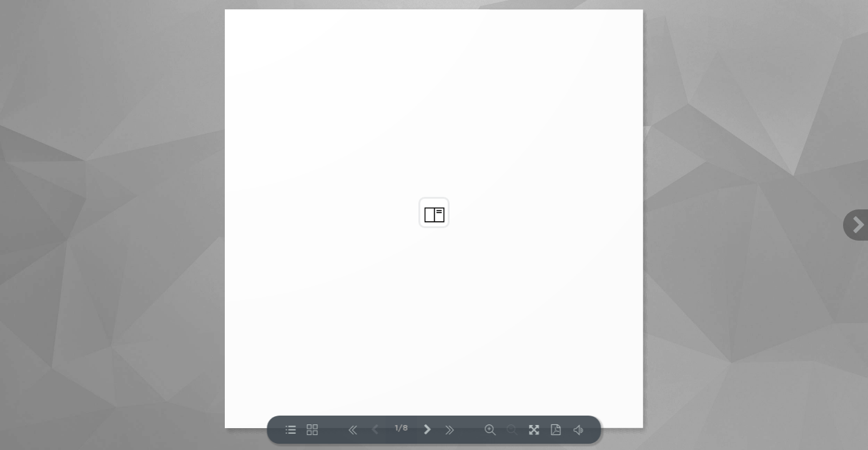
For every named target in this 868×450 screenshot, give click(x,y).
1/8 (401, 428)
